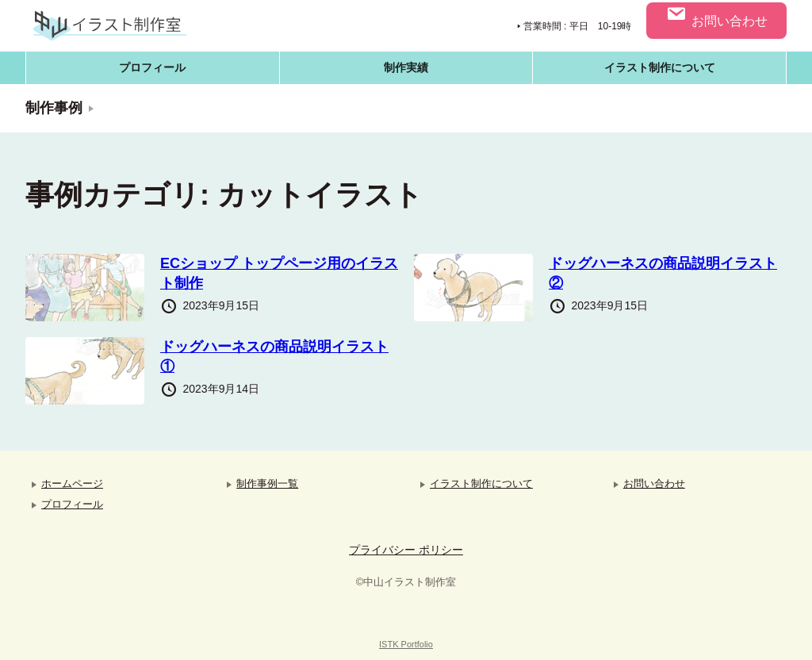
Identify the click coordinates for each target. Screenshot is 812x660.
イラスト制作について (660, 67)
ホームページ (72, 483)
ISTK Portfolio (406, 644)
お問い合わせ (716, 16)
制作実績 (406, 67)
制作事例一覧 (267, 483)
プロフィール (152, 67)
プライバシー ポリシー (406, 550)
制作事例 (54, 108)
